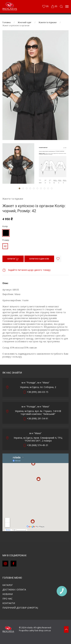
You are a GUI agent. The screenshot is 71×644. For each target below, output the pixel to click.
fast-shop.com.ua (43, 630)
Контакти (9, 603)
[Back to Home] (10, 6)
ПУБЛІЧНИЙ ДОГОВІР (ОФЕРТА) (20, 608)
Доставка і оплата (14, 590)
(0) (54, 6)
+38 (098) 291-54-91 (38, 418)
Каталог (8, 585)
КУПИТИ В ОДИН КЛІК (39, 259)
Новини (8, 594)
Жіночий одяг (25, 22)
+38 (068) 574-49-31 (38, 445)
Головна (6, 22)
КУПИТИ (13, 259)
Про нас (7, 599)
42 (5, 246)
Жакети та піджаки (48, 22)
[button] (61, 6)
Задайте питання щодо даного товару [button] (26, 270)
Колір (5, 226)
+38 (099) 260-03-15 (38, 392)
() (45, 6)
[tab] (18, 163)
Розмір (6, 240)
